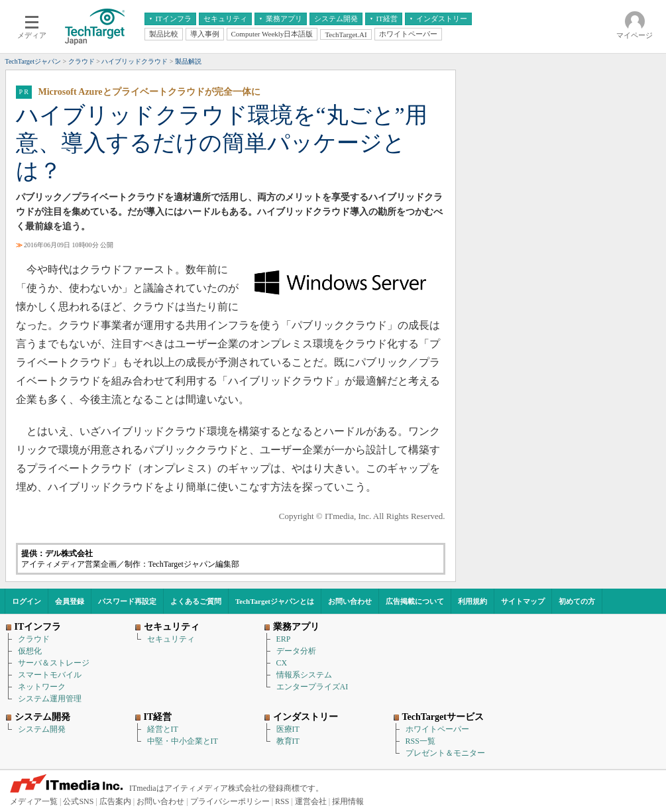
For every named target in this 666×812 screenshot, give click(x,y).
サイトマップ (523, 601)
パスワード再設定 (127, 601)
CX (282, 663)
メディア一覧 (34, 801)
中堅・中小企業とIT (183, 741)
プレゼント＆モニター (445, 753)
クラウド (34, 639)
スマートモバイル (50, 675)
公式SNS (78, 801)
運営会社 (311, 801)
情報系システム (304, 675)
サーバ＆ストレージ (54, 663)
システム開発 (42, 729)
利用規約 (472, 601)
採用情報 (348, 801)
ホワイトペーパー (437, 729)
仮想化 (30, 651)
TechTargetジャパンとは (275, 601)
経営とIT (163, 729)
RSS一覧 (420, 741)
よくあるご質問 (196, 601)
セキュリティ (171, 639)
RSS (282, 801)
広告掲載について (415, 601)
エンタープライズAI (312, 687)
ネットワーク (42, 687)
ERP (284, 639)
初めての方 (577, 601)
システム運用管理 (50, 699)
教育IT (288, 741)
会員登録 (70, 601)
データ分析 (296, 651)
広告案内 (115, 801)
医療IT (288, 729)
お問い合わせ (350, 601)
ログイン (27, 601)
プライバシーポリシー (230, 801)
